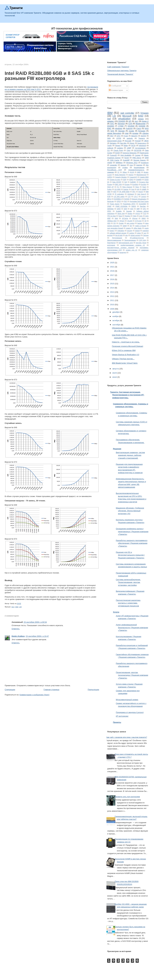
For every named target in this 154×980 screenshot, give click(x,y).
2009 (113, 309)
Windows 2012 (132, 163)
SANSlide (110, 209)
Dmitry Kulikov (18, 636)
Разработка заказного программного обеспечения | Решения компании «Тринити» (132, 543)
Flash (144, 187)
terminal (110, 235)
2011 (113, 300)
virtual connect (135, 235)
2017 (113, 275)
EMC (109, 128)
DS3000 (111, 126)
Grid (133, 189)
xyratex (125, 167)
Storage (121, 131)
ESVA (118, 153)
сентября (117, 325)
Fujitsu (109, 189)
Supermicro (142, 143)
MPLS (109, 199)
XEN (109, 223)
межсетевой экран (114, 141)
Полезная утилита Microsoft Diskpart (127, 346)
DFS (119, 136)
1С (118, 172)
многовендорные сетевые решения (121, 248)
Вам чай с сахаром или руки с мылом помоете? (126, 737)
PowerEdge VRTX (129, 204)
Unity (141, 216)
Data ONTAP (117, 182)
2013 (113, 292)
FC (118, 187)
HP (130, 121)
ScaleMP (126, 160)
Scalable (119, 211)
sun (145, 233)
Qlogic (132, 143)
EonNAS (135, 185)
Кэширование (139, 167)
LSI (20, 607)
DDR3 (131, 180)
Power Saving (115, 204)
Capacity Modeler (121, 177)
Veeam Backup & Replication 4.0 (125, 355)
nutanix (128, 228)
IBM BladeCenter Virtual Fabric (125, 363)
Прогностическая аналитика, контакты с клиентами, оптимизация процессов (128, 603)
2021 (113, 267)
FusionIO (113, 155)
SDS (132, 209)
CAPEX (110, 177)
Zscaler (121, 223)
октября (116, 321)
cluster (131, 131)
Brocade (128, 141)
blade (126, 145)
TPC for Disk (111, 216)
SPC (144, 209)
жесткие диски (141, 243)
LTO (129, 197)
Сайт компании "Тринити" (118, 67)
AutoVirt (129, 128)
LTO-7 (136, 197)
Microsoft (127, 116)
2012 (113, 296)
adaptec (110, 121)
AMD (139, 172)
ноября (116, 316)
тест (13, 607)
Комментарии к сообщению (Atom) (34, 695)
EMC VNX (118, 185)
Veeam (118, 145)
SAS (112, 131)
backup (140, 223)
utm (126, 235)
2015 (113, 284)
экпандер (123, 253)
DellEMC (133, 182)
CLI (108, 150)
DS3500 (131, 126)
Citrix (129, 150)
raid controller (127, 113)
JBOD (146, 141)
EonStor (144, 185)
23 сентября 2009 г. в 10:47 (37, 636)
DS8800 (139, 180)
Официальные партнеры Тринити (122, 71)
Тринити (142, 138)
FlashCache (144, 153)
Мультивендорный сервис (127, 700)
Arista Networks (120, 175)
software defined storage (118, 233)
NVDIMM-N (118, 199)
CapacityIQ (133, 177)
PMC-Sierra (137, 158)
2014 (113, 288)
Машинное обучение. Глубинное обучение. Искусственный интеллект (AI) (130, 511)
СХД (130, 124)
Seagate (129, 211)
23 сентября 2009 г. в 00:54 (35, 622)
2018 (113, 271)
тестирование (140, 148)
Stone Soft (121, 214)
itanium (123, 165)
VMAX (144, 218)
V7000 (121, 126)
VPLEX (122, 221)
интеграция (111, 245)
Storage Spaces (140, 160)
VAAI (116, 218)
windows (119, 128)
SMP (138, 209)
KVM (109, 197)
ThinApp (127, 216)
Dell (126, 182)
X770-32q (138, 221)
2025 (113, 263)
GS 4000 (118, 189)
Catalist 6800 (144, 177)
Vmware (144, 113)
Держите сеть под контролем (127, 797)
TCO (145, 214)
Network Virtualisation (139, 199)
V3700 (119, 138)
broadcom (145, 163)
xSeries (145, 133)
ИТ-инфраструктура (137, 238)
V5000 (110, 163)
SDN (125, 209)
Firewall (138, 141)
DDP (125, 180)
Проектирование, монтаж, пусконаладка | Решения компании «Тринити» (132, 675)
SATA (119, 209)
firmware (142, 131)
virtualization (124, 119)
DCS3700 (138, 150)
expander (114, 165)
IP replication (119, 194)
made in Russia (141, 226)
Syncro (138, 214)
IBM (110, 113)
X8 (145, 221)
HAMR (144, 189)
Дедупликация (117, 238)
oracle (147, 228)
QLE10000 (142, 204)
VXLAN (130, 221)
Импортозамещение (114, 240)
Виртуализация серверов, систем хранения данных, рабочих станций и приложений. (130, 455)
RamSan (143, 206)
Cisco (139, 128)
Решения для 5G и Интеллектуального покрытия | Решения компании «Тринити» (130, 555)
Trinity (109, 145)
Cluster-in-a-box (115, 180)
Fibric (137, 187)
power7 (112, 231)
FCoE (126, 136)
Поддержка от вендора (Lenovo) (130, 712)
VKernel (135, 218)
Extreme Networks (130, 153)
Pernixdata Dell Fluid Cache (139, 201)
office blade (138, 228)
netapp (141, 119)
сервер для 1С (131, 250)
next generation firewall (115, 228)
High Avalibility (126, 155)
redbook (110, 148)
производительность (136, 170)
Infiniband (131, 194)
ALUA (132, 172)
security (130, 231)
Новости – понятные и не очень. (126, 342)
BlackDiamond (141, 175)
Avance (131, 175)
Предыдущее (94, 690)
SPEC (109, 211)
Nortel (127, 158)
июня (115, 377)
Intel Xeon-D (142, 194)
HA (138, 189)
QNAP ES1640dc (121, 206)
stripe (139, 233)
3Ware (125, 172)
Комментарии (116, 90)
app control (131, 223)
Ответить (16, 629)
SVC (112, 124)
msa (131, 165)
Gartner (126, 189)
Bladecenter (141, 124)
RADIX (134, 206)
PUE (125, 201)
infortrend (142, 145)
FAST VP (110, 187)
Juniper (138, 155)
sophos (132, 233)
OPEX (119, 201)
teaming (139, 165)
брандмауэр (111, 243)
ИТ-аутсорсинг (122, 716)
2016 (113, 279)
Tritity (135, 216)
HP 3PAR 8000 (124, 192)
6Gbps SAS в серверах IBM (124, 350)
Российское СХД (114, 170)
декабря (116, 312)
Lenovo (144, 197)
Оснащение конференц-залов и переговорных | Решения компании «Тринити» (132, 531)
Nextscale (110, 201)
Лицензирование (130, 240)
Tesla (120, 216)
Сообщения (115, 86)
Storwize (121, 124)
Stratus (130, 214)
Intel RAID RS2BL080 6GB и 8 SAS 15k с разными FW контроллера (49, 76)
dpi (131, 226)
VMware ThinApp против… (123, 359)
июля (115, 373)
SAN (109, 138)
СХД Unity (143, 240)
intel (17, 607)
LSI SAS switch (119, 197)
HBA (109, 192)
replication (121, 231)
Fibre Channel (127, 187)
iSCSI (133, 145)
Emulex (127, 185)
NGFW (143, 136)
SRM (147, 158)
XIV (115, 223)
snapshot (146, 231)
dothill (125, 226)
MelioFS (134, 136)
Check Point (118, 150)
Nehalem (113, 143)
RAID (141, 116)
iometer (135, 133)
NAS (147, 128)
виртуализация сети (126, 243)
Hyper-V (145, 121)
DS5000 (142, 126)
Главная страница (51, 690)
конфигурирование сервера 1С (133, 245)
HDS (115, 192)
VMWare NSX (112, 221)
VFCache (125, 218)
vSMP (129, 148)
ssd (109, 119)
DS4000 (122, 121)
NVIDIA (127, 199)
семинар (110, 172)
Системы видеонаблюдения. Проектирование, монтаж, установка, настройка (128, 582)
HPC (134, 192)
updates (120, 148)
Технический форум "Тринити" (120, 74)
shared (137, 231)
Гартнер (146, 235)
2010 (113, 305)
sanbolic (130, 138)
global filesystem (114, 133)
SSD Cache (115, 160)
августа (116, 369)
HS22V (141, 192)
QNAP (109, 206)
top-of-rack (119, 235)
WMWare (119, 163)
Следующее (10, 690)
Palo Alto (123, 143)
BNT (112, 136)
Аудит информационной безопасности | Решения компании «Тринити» (132, 628)
